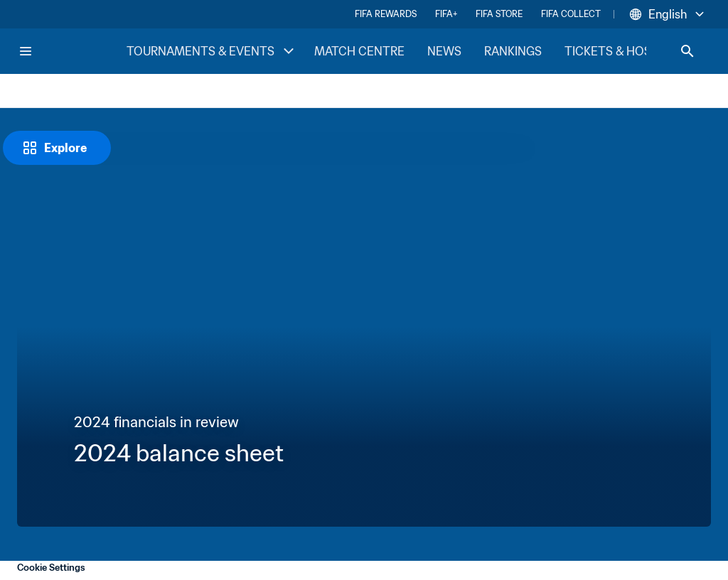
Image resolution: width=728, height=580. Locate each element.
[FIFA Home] (72, 51)
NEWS (444, 51)
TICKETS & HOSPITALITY (632, 51)
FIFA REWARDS (386, 14)
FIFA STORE (499, 14)
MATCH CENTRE (359, 51)
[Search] (687, 51)
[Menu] (26, 51)
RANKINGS (513, 51)
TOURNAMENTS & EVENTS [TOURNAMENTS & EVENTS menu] (212, 51)
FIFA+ (446, 14)
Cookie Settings (51, 568)
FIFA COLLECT (571, 14)
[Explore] (57, 148)
